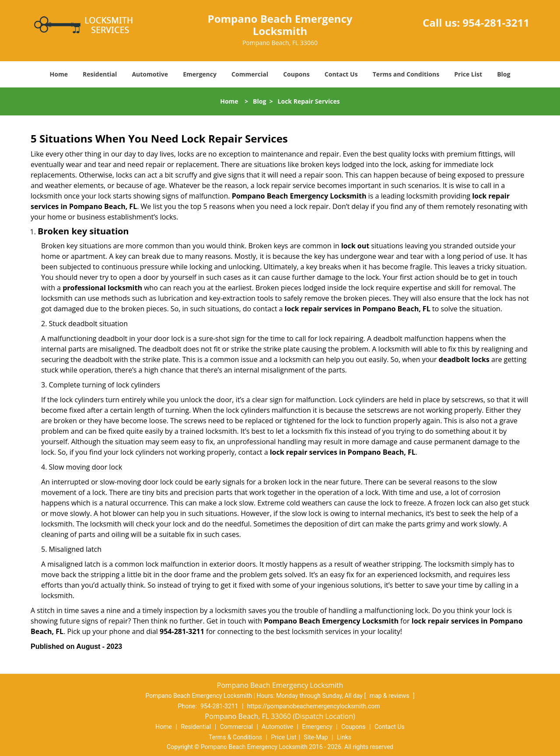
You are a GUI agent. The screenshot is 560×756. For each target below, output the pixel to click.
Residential (100, 74)
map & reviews (390, 696)
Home (59, 74)
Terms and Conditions (406, 74)
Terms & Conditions (235, 737)
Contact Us (341, 74)
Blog (504, 74)
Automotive (150, 74)
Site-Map (316, 737)
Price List (468, 74)
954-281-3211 (496, 23)
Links (344, 737)
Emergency (200, 74)
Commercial (250, 74)
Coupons (296, 74)
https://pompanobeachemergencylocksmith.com (314, 706)
